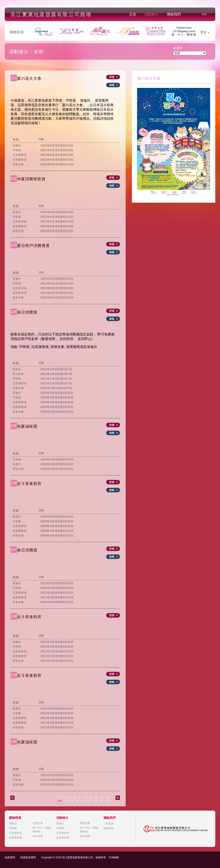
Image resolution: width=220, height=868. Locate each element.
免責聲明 (10, 857)
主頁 (133, 14)
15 (71, 801)
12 (108, 797)
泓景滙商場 (15, 833)
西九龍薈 (38, 836)
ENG (204, 14)
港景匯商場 (15, 838)
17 (83, 801)
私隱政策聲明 (28, 857)
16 (77, 801)
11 (102, 797)
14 (65, 801)
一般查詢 (109, 824)
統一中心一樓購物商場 (42, 830)
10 (96, 797)
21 (107, 801)
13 (60, 801)
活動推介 (151, 14)
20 (101, 801)
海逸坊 (13, 824)
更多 (205, 32)
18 (89, 801)
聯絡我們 (174, 14)
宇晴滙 (13, 828)
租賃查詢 (109, 828)
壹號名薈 (38, 823)
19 (95, 801)
